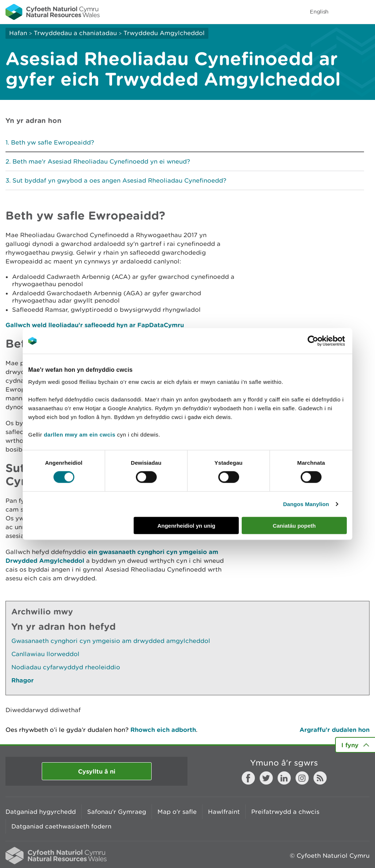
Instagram (302, 778)
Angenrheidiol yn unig (186, 525)
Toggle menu (365, 12)
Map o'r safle (177, 812)
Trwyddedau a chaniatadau (75, 33)
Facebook (248, 778)
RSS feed (320, 778)
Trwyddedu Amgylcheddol (164, 33)
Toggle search (344, 12)
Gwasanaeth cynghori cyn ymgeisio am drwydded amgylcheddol (111, 641)
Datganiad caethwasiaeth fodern (61, 826)
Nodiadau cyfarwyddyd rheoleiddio (66, 667)
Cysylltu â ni (97, 771)
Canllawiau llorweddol (45, 654)
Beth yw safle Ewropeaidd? (53, 142)
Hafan (18, 33)
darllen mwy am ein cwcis (80, 434)
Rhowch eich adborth (163, 729)
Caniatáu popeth (294, 525)
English (319, 12)
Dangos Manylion (306, 504)
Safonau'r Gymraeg (117, 812)
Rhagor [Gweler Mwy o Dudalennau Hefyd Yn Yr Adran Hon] (23, 680)
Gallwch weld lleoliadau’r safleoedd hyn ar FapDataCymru (95, 325)
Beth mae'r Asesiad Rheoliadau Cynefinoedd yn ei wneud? (101, 161)
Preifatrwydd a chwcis (285, 812)
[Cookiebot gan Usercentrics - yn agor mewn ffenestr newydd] (326, 341)
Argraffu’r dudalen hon (335, 729)
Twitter (266, 778)
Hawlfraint (224, 812)
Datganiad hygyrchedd (41, 812)
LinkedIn (284, 778)
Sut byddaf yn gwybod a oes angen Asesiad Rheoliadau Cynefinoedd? (119, 180)
